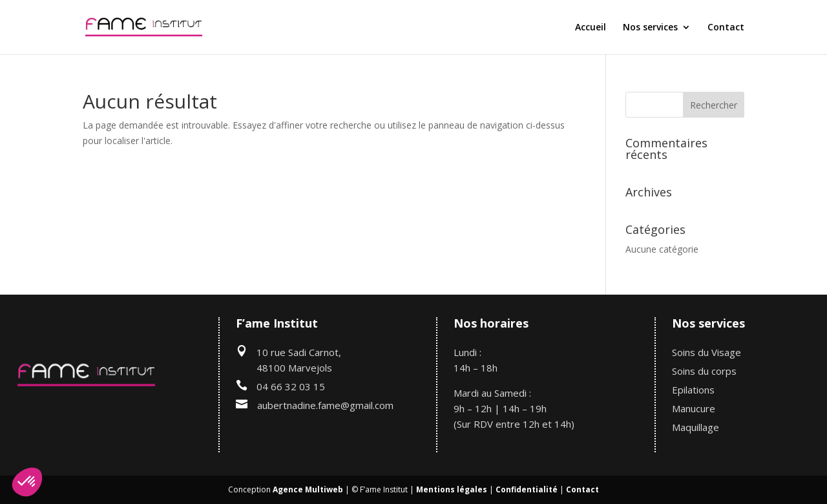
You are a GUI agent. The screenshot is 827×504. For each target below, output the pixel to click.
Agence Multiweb (308, 489)
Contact (726, 28)
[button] (27, 482)
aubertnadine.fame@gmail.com (325, 405)
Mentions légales (452, 489)
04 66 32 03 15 (291, 386)
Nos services (650, 28)
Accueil (591, 28)
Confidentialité (527, 489)
